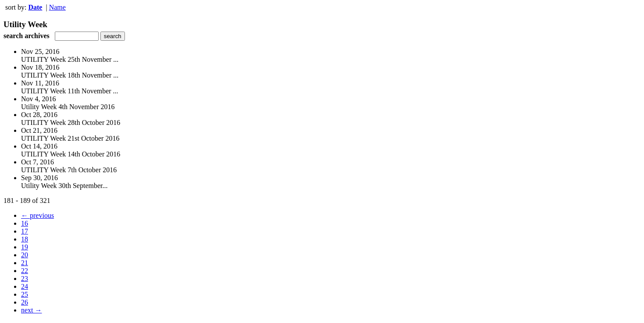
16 (25, 223)
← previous (37, 215)
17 (25, 231)
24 (25, 286)
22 (25, 271)
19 (25, 247)
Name (57, 7)
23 (25, 279)
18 (25, 239)
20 (25, 255)
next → (32, 310)
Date (35, 7)
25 (25, 294)
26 (25, 302)
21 (25, 263)
